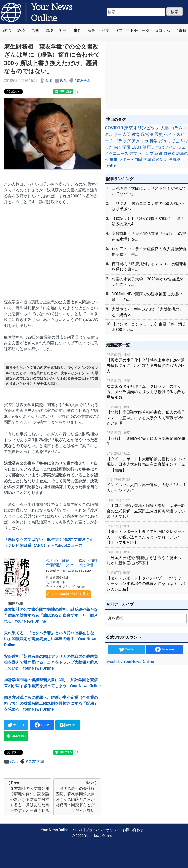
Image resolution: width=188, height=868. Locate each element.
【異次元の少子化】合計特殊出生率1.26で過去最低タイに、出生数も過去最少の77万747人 (146, 363)
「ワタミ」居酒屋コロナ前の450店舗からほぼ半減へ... (148, 206)
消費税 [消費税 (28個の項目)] (174, 159)
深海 (48, 81)
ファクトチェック (134, 30)
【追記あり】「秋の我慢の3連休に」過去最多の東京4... (148, 221)
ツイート (16, 725)
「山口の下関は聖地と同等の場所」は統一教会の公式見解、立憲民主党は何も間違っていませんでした (146, 508)
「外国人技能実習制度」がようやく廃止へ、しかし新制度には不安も (146, 557)
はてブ (68, 725)
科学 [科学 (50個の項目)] (153, 141)
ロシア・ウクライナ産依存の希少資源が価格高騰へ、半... (149, 251)
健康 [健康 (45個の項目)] (147, 147)
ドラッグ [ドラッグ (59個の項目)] (122, 141)
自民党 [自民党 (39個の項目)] (169, 153)
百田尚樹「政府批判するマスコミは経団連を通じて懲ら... (149, 267)
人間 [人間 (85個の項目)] (127, 134)
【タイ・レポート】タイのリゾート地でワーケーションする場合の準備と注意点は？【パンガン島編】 (146, 581)
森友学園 (83, 81)
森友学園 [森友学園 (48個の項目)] (122, 147)
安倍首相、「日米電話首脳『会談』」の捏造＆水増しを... (149, 236)
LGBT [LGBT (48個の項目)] (137, 147)
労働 (35, 30)
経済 (21, 30)
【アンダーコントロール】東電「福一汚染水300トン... (149, 327)
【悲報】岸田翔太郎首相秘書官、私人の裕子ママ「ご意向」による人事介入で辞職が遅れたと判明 (146, 415)
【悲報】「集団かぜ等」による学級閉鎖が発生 (146, 438)
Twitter (127, 649)
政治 (7, 30)
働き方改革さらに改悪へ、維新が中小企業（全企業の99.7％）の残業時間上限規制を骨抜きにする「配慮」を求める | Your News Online (51, 703)
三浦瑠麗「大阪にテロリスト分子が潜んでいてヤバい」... (149, 191)
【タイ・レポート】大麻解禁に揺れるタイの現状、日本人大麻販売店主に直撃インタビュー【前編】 (146, 461)
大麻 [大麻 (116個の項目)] (165, 128)
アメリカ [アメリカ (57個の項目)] (140, 141)
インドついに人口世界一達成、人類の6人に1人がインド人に (146, 485)
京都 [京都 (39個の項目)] (159, 153)
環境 (49, 30)
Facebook (165, 649)
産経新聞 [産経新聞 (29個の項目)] (160, 159)
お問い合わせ (133, 830)
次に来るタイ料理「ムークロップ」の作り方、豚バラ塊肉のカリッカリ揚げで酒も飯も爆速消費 (146, 389)
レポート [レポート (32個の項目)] (126, 159)
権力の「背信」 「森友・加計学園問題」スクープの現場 (72, 563)
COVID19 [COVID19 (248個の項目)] (114, 128)
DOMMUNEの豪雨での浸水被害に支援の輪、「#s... (147, 297)
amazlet (69, 571)
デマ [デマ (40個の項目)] (133, 153)
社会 (63, 30)
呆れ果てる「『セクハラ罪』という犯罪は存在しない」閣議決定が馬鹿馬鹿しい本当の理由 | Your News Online (50, 639)
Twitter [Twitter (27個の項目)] (111, 165)
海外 (92, 30)
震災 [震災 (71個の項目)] (159, 134)
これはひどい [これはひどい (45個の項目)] (164, 147)
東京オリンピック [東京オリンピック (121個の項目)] (142, 128)
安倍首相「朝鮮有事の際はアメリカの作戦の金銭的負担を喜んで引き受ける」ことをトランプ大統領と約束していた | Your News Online (51, 662)
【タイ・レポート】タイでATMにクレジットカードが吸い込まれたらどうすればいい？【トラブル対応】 (146, 534)
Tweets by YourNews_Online (129, 662)
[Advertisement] (52, 249)
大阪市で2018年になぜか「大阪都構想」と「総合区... (147, 312)
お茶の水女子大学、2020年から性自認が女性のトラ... (147, 282)
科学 (106, 30)
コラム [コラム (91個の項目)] (176, 128)
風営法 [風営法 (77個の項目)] (147, 134)
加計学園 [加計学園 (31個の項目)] (143, 159)
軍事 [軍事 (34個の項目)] (114, 159)
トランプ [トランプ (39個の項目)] (146, 153)
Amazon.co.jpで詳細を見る (68, 594)
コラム (164, 30)
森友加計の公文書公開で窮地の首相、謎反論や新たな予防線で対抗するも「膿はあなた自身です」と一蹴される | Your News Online (51, 615)
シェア (42, 725)
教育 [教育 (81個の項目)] (136, 134)
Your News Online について (62, 830)
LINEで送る (16, 736)
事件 (78, 30)
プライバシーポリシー (103, 830)
